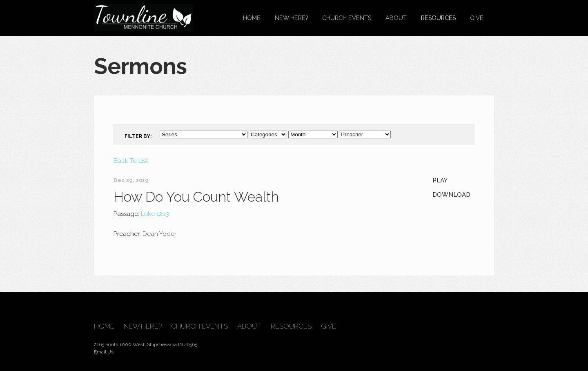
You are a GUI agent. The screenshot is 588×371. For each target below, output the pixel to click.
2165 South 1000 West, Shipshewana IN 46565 (146, 344)
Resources (438, 18)
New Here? (291, 18)
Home (252, 18)
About (396, 18)
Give (477, 18)
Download (451, 195)
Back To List (131, 161)
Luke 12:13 (155, 214)
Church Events (347, 18)
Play (440, 180)
